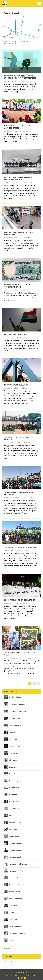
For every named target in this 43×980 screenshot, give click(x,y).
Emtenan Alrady (14, 753)
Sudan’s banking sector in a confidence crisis (18, 286)
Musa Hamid (10, 338)
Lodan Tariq (10, 81)
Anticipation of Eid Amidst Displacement (17, 43)
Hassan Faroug (10, 388)
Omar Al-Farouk (14, 892)
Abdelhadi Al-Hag (15, 697)
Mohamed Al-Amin (11, 238)
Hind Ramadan (10, 290)
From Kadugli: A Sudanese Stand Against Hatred (20, 127)
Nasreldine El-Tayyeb (16, 885)
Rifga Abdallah (14, 920)
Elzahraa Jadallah (15, 746)
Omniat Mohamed (15, 899)
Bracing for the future (16, 335)
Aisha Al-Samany (15, 725)
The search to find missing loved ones (20, 654)
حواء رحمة (12, 940)
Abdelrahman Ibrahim (17, 705)
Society (28, 238)
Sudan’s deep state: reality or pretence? (19, 493)
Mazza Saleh (13, 829)
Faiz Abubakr (13, 760)
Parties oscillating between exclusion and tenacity (18, 179)
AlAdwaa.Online (10, 962)
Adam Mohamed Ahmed (13, 183)
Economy (27, 290)
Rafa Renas (13, 906)
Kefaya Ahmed (14, 809)
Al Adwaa (24, 972)
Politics (25, 81)
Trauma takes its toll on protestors (17, 439)
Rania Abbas (13, 913)
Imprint (22, 975)
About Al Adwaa (12, 975)
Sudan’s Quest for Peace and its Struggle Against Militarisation (20, 77)
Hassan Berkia (14, 788)
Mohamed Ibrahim (11, 443)
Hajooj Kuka (13, 767)
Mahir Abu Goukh (15, 822)
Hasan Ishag (10, 131)
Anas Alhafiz (13, 739)
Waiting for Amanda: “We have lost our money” (21, 233)
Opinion (27, 388)
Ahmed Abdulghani (12, 658)
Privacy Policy (31, 975)
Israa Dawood (14, 802)
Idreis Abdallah (10, 550)
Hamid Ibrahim (14, 774)
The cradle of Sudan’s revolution (21, 547)
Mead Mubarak (14, 836)
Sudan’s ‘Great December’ (16, 385)
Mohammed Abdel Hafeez (18, 864)
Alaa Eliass (12, 732)
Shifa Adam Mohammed (18, 933)
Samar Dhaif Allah (15, 926)
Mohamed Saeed (15, 857)
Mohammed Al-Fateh (16, 871)
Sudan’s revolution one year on (20, 600)
